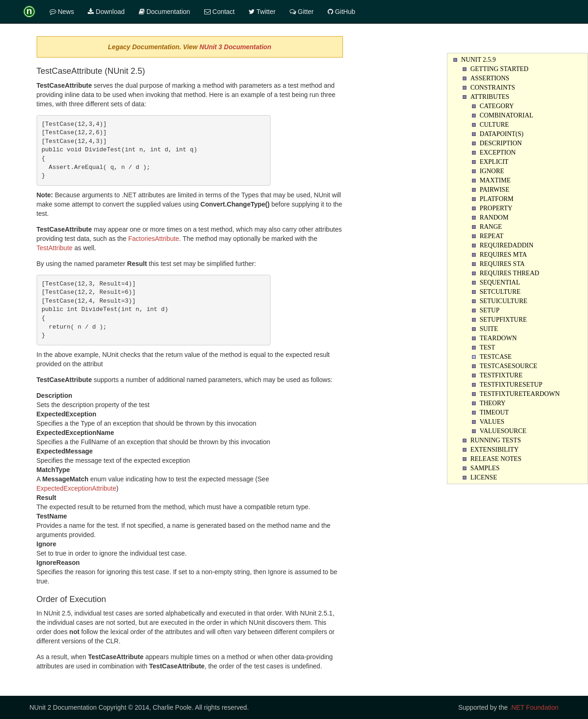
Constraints (492, 87)
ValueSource (503, 431)
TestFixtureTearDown (520, 394)
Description (501, 143)
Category (497, 106)
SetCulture (500, 292)
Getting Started (499, 69)
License (484, 477)
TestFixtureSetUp (511, 385)
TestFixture (501, 375)
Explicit (494, 162)
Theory (492, 403)
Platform (496, 199)
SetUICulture (503, 301)
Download (106, 12)
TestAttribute (55, 248)
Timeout (494, 412)
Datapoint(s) (501, 134)
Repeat (491, 236)
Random (494, 217)
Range (491, 227)
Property (496, 208)
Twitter (262, 12)
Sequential (500, 282)
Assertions (490, 78)
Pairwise (494, 190)
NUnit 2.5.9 (478, 60)
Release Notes (496, 459)
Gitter (302, 12)
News (62, 12)
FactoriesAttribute (154, 239)
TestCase (495, 357)
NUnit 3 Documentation (236, 47)
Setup (489, 310)
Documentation (165, 12)
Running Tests (495, 440)
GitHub (341, 12)
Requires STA (502, 264)
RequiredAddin (506, 245)
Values (492, 422)
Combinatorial (506, 115)
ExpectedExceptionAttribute (77, 488)
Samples (485, 468)
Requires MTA (503, 255)
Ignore (492, 171)
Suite (489, 329)
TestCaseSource (508, 366)
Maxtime (495, 180)
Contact (220, 12)
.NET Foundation (534, 707)
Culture (494, 125)
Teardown (498, 338)
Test (487, 347)
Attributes (490, 97)
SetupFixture (503, 320)
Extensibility (494, 450)
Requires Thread (509, 273)
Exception (498, 152)
